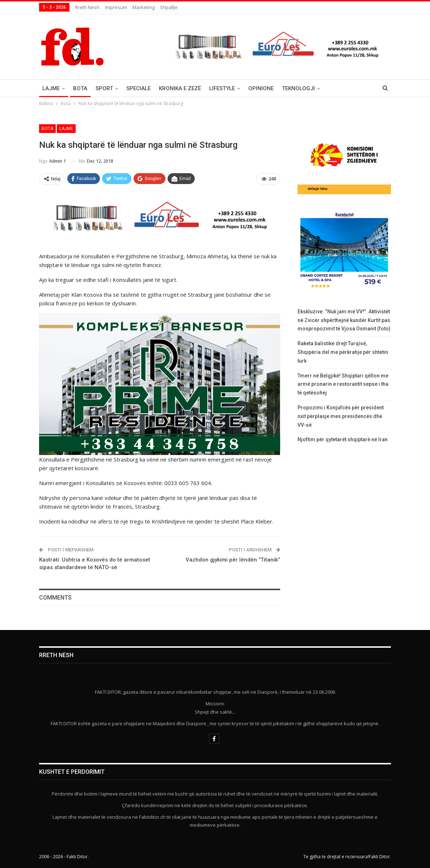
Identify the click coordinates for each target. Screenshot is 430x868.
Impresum (116, 7)
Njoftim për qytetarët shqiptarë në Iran (343, 439)
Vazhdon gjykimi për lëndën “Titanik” (233, 560)
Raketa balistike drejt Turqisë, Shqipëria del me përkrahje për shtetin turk (343, 352)
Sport (104, 88)
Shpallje (169, 7)
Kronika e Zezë (180, 88)
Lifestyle (222, 88)
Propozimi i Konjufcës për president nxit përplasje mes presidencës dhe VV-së (341, 416)
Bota (80, 88)
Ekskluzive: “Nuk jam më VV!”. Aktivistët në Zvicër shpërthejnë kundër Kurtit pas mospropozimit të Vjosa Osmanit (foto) (344, 320)
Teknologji (298, 88)
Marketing (144, 7)
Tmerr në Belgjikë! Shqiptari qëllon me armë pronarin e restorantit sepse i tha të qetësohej (343, 384)
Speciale (138, 88)
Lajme (51, 88)
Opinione (261, 88)
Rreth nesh (87, 7)
